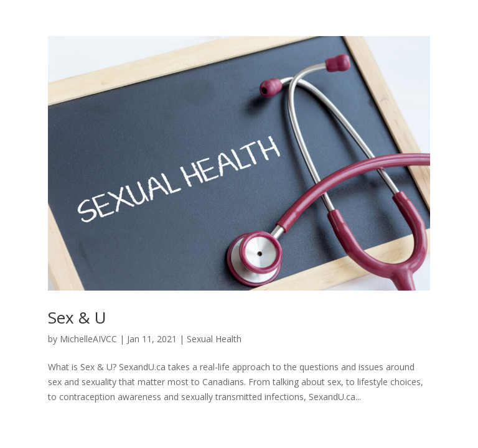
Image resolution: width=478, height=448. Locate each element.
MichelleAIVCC (88, 339)
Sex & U (77, 317)
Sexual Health (214, 339)
